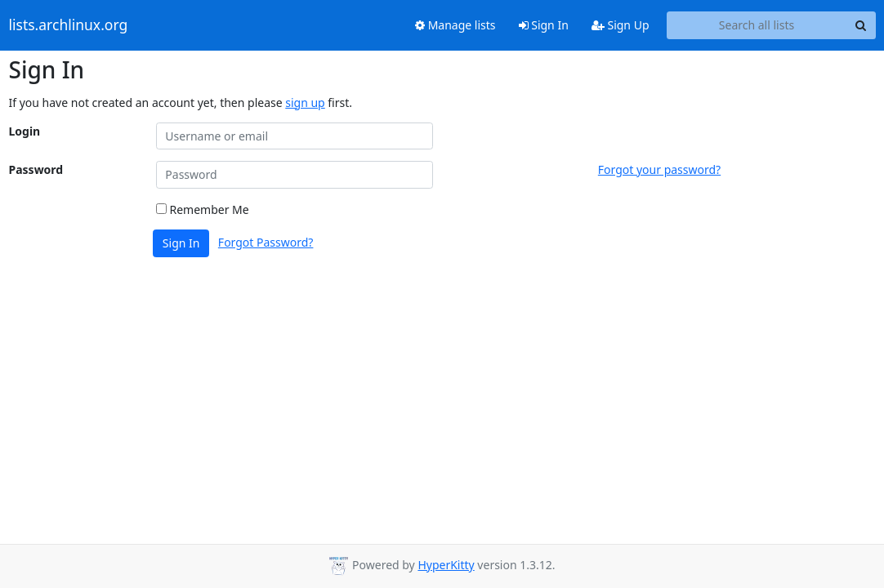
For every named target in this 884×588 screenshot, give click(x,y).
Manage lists (455, 25)
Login (25, 131)
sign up (305, 102)
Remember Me (203, 209)
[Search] (861, 25)
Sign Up (621, 25)
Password (36, 169)
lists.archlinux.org (69, 25)
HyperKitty (446, 565)
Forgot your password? (659, 169)
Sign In (544, 25)
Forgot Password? (266, 242)
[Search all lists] (757, 25)
